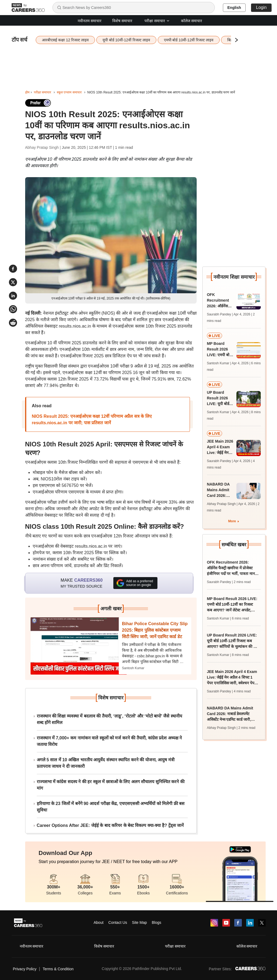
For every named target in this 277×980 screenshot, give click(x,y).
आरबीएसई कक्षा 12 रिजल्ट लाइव (65, 40)
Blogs (156, 922)
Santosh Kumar (133, 668)
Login (261, 7)
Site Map (139, 922)
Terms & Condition (58, 969)
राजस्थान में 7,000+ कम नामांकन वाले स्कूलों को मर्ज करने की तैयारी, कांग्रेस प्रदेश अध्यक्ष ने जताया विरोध (109, 741)
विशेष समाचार (122, 21)
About (99, 922)
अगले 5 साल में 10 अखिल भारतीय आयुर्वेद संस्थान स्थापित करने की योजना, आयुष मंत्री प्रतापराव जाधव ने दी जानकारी (106, 763)
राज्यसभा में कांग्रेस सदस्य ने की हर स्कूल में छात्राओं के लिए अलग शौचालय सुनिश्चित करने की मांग (111, 785)
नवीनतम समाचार (90, 21)
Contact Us (118, 922)
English (234, 8)
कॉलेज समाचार (192, 21)
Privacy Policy (25, 969)
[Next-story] (79, 646)
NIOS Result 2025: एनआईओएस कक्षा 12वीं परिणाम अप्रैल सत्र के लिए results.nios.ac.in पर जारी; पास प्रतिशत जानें (92, 420)
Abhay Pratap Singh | (44, 147)
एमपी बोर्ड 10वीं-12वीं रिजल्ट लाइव (189, 40)
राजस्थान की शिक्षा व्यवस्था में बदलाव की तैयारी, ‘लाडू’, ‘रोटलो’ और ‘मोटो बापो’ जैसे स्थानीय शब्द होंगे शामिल (109, 719)
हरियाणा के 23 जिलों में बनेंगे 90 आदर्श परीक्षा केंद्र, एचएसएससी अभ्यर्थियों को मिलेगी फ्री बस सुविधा (111, 807)
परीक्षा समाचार (157, 21)
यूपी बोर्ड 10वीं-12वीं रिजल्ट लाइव (126, 40)
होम (27, 92)
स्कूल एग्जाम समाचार (69, 92)
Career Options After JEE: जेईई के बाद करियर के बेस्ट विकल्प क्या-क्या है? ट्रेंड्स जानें (110, 825)
